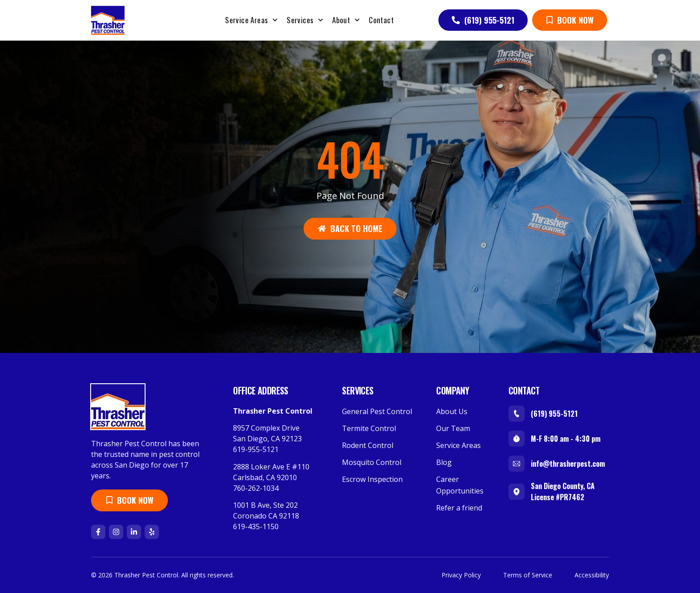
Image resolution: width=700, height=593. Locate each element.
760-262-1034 (256, 488)
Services (305, 20)
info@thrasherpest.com (568, 464)
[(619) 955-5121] (517, 414)
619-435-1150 (256, 527)
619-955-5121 (256, 449)
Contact (381, 20)
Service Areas (251, 20)
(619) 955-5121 (554, 414)
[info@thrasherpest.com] (517, 464)
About (346, 20)
